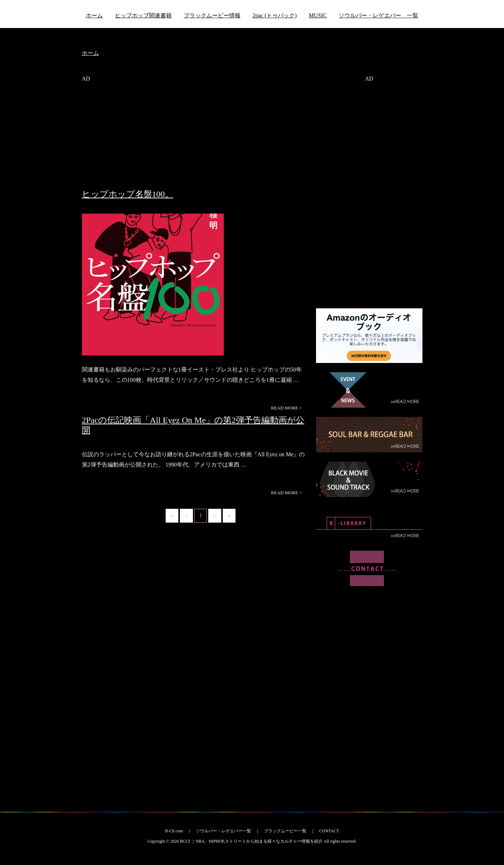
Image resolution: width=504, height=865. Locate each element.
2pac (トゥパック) (275, 15)
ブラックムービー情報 (212, 15)
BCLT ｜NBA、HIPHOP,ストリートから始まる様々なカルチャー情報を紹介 (251, 841)
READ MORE (286, 408)
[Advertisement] (194, 139)
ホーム (94, 15)
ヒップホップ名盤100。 (128, 194)
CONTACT (329, 831)
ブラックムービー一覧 (285, 831)
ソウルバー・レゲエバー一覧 (223, 831)
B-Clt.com (174, 831)
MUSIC (318, 15)
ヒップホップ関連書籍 (143, 15)
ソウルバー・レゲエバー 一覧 (378, 15)
